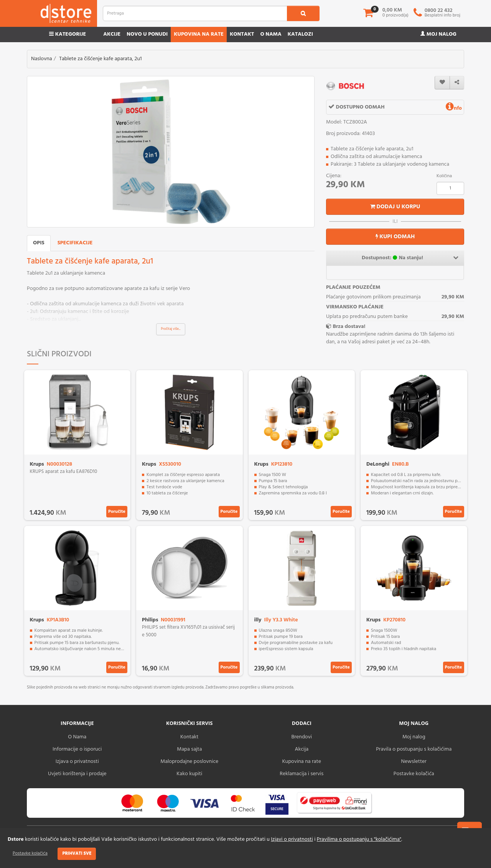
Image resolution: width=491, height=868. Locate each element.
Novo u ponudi (147, 34)
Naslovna (42, 59)
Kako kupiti (189, 774)
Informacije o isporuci (77, 749)
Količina (444, 176)
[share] (457, 83)
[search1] (303, 13)
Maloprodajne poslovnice (189, 762)
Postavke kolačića (30, 853)
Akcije (112, 34)
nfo (454, 108)
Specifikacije (75, 243)
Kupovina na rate (199, 34)
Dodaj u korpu (395, 207)
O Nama (77, 737)
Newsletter (414, 762)
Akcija (302, 749)
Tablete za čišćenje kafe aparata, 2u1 (100, 59)
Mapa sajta (189, 749)
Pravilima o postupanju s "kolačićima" (359, 839)
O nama (271, 34)
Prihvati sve (77, 853)
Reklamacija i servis (302, 774)
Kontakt (242, 34)
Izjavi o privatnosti (292, 839)
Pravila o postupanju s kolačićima (414, 749)
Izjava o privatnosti (77, 762)
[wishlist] (442, 83)
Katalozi (300, 34)
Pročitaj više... (171, 329)
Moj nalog (438, 34)
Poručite (117, 512)
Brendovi (302, 737)
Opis (39, 243)
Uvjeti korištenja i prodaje (77, 774)
